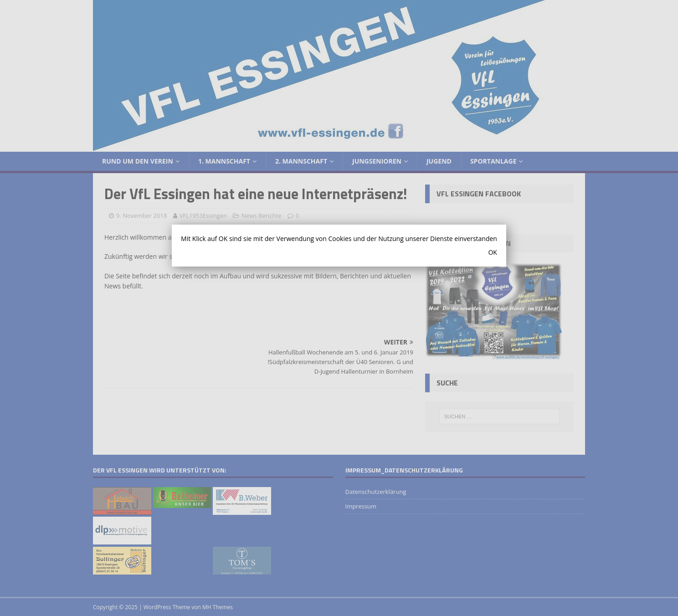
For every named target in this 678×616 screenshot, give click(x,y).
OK (492, 252)
